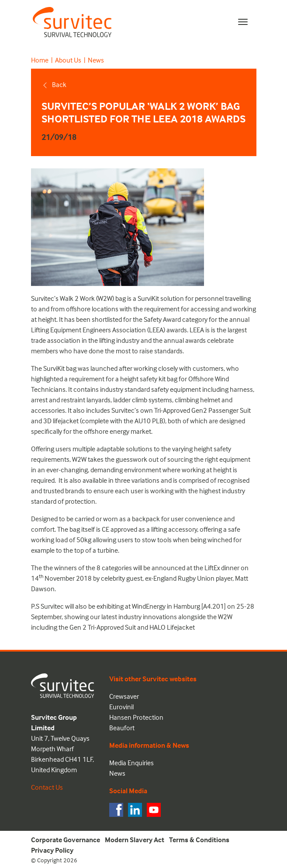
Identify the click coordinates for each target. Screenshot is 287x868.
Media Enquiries (131, 763)
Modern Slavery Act (135, 840)
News (96, 60)
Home (40, 60)
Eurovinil (121, 707)
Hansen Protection (136, 717)
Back (54, 84)
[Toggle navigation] (243, 22)
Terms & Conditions (199, 840)
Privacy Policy (52, 850)
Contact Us (47, 787)
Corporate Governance (66, 840)
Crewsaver (124, 696)
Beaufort (122, 728)
